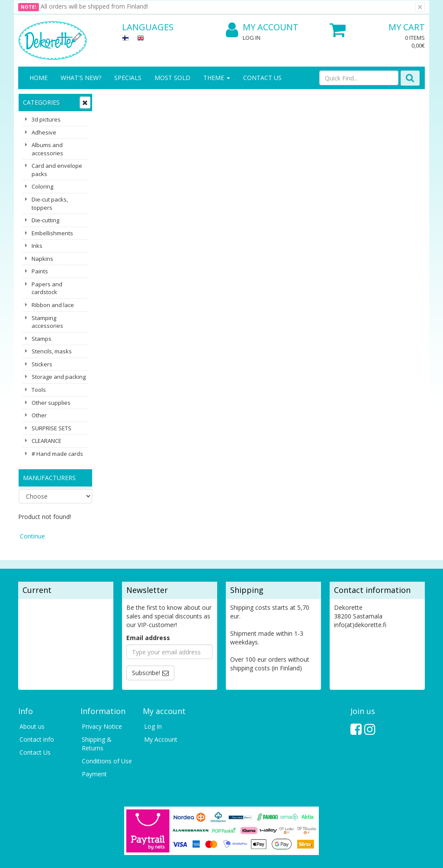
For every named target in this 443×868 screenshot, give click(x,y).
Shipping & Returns (97, 705)
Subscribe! (146, 634)
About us (32, 687)
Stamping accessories (47, 322)
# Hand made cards (57, 454)
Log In (252, 38)
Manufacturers (49, 478)
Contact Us (262, 78)
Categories (41, 102)
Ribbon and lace (53, 305)
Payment (94, 735)
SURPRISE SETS (51, 428)
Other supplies (51, 403)
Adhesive (44, 132)
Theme (217, 78)
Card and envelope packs (57, 170)
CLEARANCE (47, 441)
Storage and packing (59, 377)
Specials (128, 78)
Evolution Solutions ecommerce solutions (371, 855)
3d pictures (46, 119)
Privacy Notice (102, 687)
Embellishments (52, 233)
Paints (40, 271)
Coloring (42, 186)
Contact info (37, 700)
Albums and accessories (47, 149)
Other (39, 415)
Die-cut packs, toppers (50, 203)
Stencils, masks (52, 351)
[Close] (420, 7)
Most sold (172, 78)
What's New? (81, 78)
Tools (39, 390)
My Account (262, 27)
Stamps (42, 339)
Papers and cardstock (47, 288)
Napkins (42, 259)
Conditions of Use (107, 722)
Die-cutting (45, 220)
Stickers (42, 364)
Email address (148, 599)
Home (39, 78)
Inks (37, 246)
